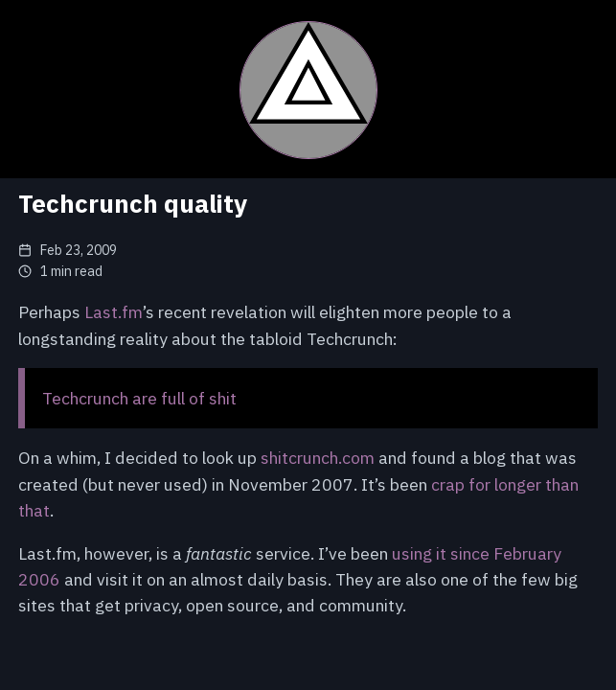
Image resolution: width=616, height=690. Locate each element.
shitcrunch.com (318, 458)
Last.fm (114, 312)
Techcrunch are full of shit (139, 398)
